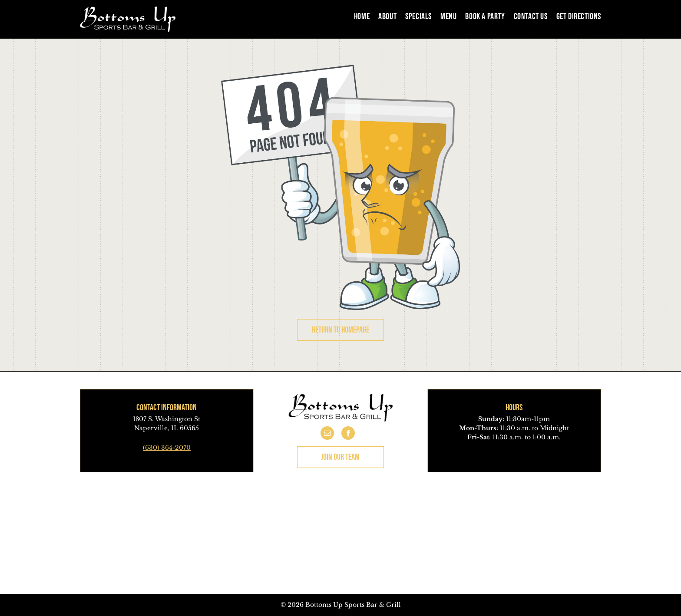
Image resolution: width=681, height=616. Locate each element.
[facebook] (348, 434)
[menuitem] (357, 16)
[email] (327, 434)
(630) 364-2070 (167, 448)
